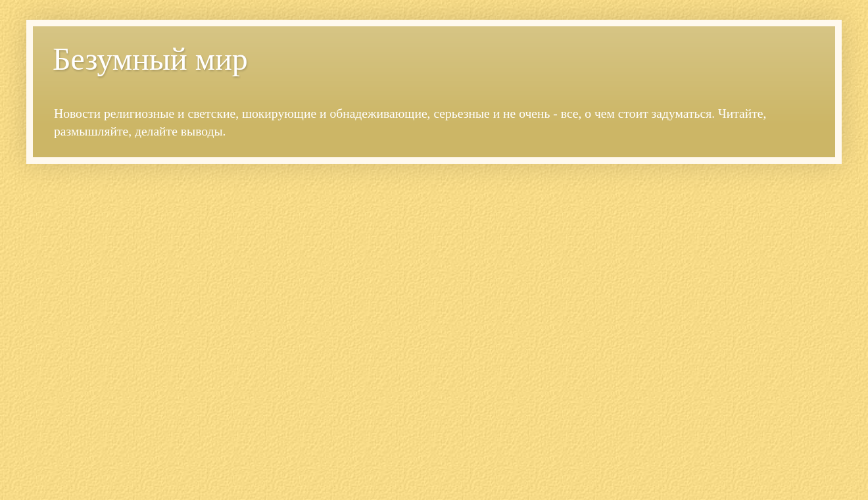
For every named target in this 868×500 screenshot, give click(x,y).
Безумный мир (150, 59)
